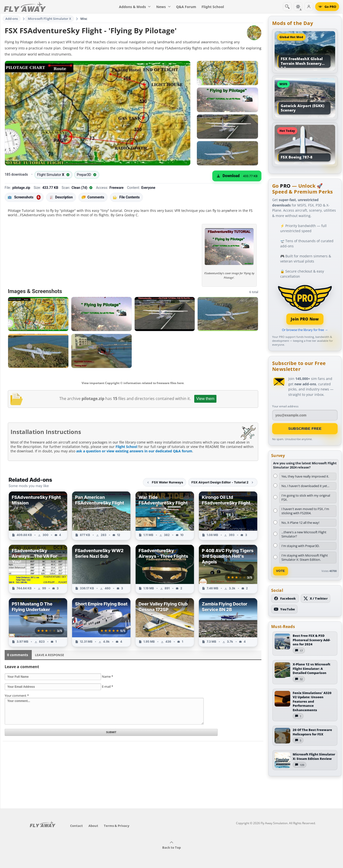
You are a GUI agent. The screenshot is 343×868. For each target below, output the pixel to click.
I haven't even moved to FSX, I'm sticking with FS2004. (305, 511)
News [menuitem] (164, 7)
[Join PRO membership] (305, 304)
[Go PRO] (327, 7)
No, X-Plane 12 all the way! (300, 523)
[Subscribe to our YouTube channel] (284, 609)
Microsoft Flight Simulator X (50, 19)
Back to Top (171, 845)
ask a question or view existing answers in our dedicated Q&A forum (134, 451)
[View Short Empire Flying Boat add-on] (101, 622)
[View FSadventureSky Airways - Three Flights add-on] (165, 569)
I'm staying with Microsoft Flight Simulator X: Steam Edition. (305, 557)
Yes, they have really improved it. (305, 476)
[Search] (287, 7)
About (93, 826)
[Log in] (309, 7)
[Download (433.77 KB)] (237, 176)
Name (107, 676)
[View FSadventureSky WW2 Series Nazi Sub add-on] (101, 569)
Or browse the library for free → (305, 330)
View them (205, 399)
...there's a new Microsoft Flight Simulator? (304, 534)
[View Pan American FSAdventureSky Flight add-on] (101, 516)
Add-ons (12, 19)
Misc (84, 19)
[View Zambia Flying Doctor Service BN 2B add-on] (228, 622)
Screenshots (24, 197)
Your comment (17, 696)
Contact (76, 826)
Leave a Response (49, 655)
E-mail (107, 686)
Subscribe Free (305, 428)
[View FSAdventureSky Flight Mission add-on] (38, 516)
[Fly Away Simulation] (25, 7)
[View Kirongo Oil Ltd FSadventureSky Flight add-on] (228, 516)
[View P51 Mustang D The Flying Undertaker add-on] (38, 622)
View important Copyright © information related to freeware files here (133, 383)
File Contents (126, 197)
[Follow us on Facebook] (285, 598)
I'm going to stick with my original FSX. (306, 497)
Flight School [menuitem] (213, 7)
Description (61, 197)
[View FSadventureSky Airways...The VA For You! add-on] (38, 569)
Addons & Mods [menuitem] (135, 7)
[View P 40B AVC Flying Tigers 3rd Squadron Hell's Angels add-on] (228, 569)
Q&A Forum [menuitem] (186, 7)
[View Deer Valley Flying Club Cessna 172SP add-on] (165, 622)
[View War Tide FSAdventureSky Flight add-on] (165, 516)
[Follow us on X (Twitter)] (316, 598)
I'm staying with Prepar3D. (300, 546)
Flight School (126, 447)
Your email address (285, 406)
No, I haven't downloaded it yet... (305, 486)
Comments (93, 197)
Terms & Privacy (117, 826)
